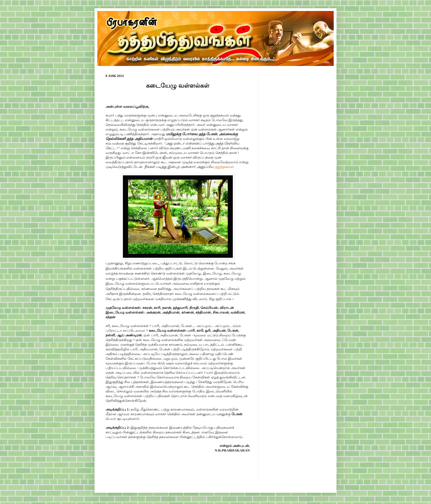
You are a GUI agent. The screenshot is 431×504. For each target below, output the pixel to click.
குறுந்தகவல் (224, 167)
